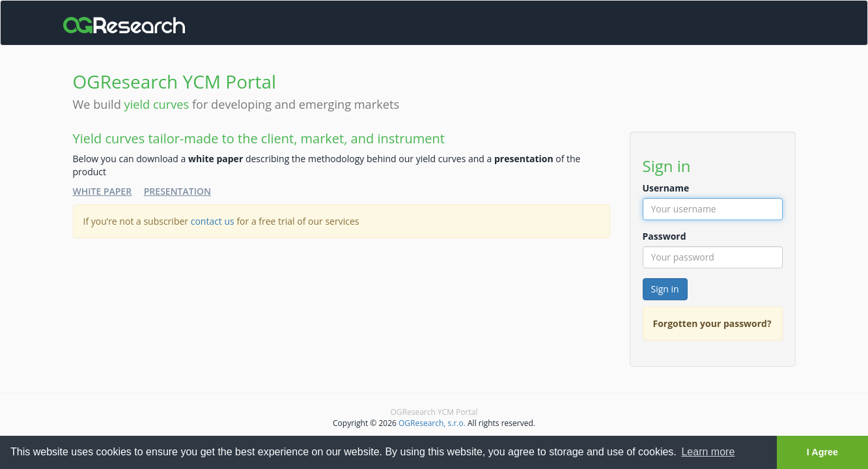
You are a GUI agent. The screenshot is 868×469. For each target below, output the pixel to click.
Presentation (177, 191)
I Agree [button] (822, 452)
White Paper (103, 191)
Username (666, 188)
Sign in (665, 289)
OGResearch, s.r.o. (432, 423)
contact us (213, 221)
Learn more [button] (708, 452)
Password (665, 236)
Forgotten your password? (712, 323)
